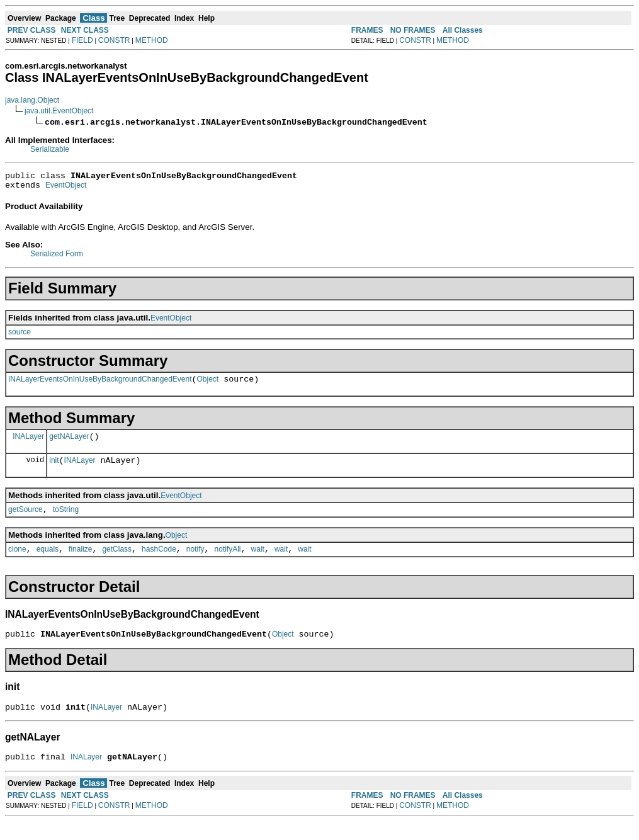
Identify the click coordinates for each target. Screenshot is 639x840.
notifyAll (228, 562)
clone (17, 562)
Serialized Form (57, 258)
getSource (25, 521)
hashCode (159, 562)
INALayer (28, 443)
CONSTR (114, 40)
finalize (80, 562)
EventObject (66, 189)
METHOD (152, 40)
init (54, 470)
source (20, 336)
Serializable (50, 149)
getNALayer (69, 444)
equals (48, 562)
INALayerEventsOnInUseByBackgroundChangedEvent (100, 385)
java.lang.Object (32, 100)
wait (258, 562)
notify (195, 562)
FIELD (82, 40)
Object (208, 385)
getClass (117, 562)
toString (66, 521)
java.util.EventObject (59, 111)
